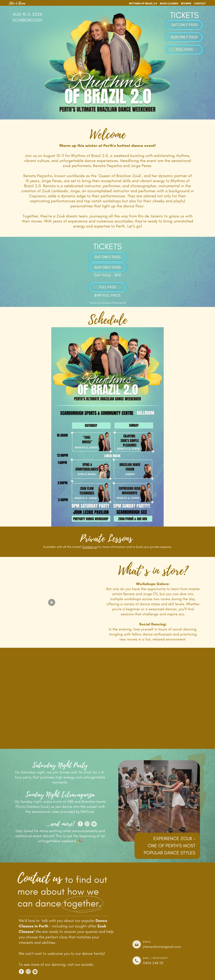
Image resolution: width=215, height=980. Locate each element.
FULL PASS (184, 49)
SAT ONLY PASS (184, 25)
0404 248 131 (153, 963)
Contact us (90, 547)
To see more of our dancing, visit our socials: (56, 964)
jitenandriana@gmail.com (162, 947)
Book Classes (169, 4)
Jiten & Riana (17, 3)
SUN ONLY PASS (184, 37)
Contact (200, 4)
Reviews (186, 4)
